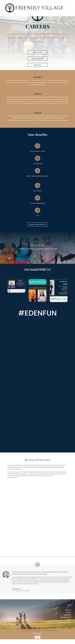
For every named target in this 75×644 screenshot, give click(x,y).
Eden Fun (38, 75)
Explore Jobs (38, 62)
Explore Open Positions (38, 234)
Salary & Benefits (38, 68)
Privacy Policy (38, 643)
